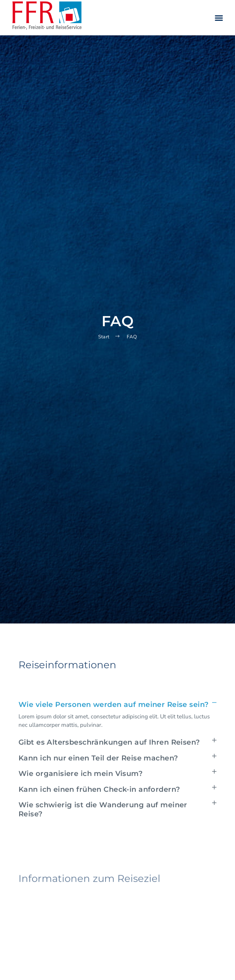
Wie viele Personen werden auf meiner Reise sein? (113, 723)
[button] (219, 18)
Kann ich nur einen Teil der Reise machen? (98, 777)
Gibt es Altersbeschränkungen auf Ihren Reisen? (109, 761)
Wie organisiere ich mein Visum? (81, 792)
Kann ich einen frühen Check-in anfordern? (99, 808)
